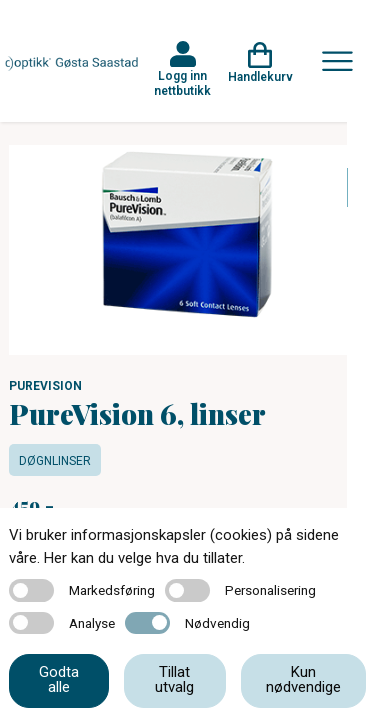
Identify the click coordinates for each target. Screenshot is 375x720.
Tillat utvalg (174, 679)
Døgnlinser (55, 461)
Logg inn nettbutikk (182, 83)
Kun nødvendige (303, 679)
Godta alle (59, 679)
